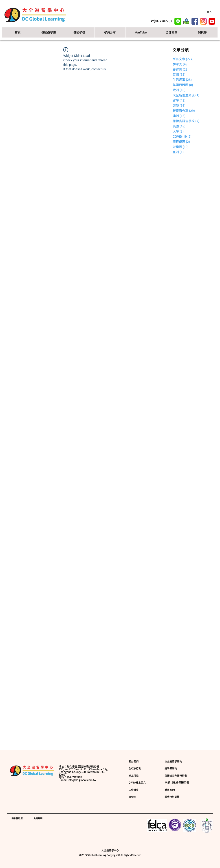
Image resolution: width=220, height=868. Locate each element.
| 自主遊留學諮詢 (173, 761)
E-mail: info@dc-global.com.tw (77, 780)
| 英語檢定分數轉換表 (175, 776)
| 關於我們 (133, 761)
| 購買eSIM (169, 790)
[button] (79, 32)
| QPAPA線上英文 (137, 783)
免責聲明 (38, 818)
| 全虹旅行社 (134, 768)
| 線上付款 (133, 776)
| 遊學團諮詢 (170, 768)
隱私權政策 (17, 818)
